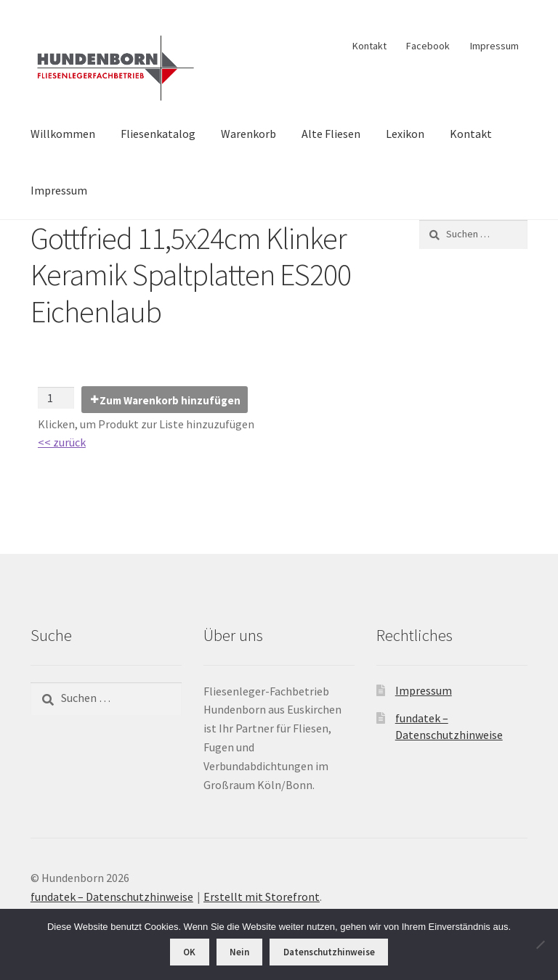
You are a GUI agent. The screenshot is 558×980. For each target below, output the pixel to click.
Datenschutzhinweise (329, 952)
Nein (239, 952)
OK (189, 952)
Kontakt (369, 46)
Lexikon (405, 134)
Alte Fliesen (331, 134)
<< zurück (62, 442)
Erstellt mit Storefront (262, 897)
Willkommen (63, 134)
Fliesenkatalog (158, 134)
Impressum (494, 46)
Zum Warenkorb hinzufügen (170, 400)
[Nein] (540, 944)
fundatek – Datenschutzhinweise (112, 897)
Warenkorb (248, 134)
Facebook (428, 46)
